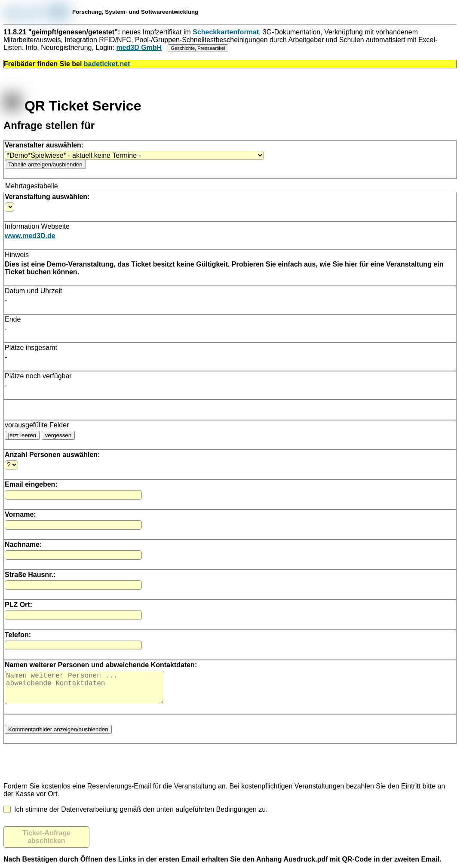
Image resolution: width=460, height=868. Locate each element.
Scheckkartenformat (226, 32)
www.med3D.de (30, 236)
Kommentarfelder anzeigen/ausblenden (58, 736)
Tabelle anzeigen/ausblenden (45, 164)
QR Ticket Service (72, 106)
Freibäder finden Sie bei (67, 64)
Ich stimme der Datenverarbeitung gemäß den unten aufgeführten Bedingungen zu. (136, 816)
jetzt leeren (22, 435)
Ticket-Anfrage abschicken (46, 844)
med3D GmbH (139, 48)
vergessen (58, 435)
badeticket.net (107, 64)
